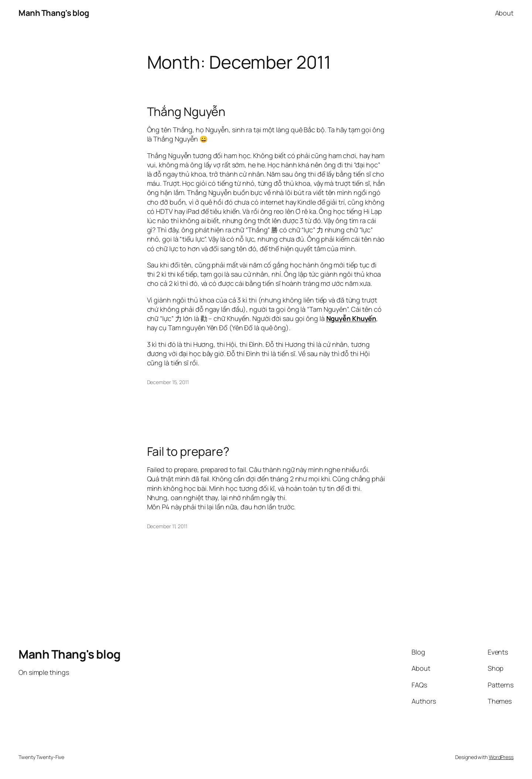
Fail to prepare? (188, 451)
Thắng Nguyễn (186, 112)
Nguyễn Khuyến (351, 318)
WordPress (501, 757)
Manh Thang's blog (54, 13)
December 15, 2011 (168, 382)
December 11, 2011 (167, 526)
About (504, 13)
